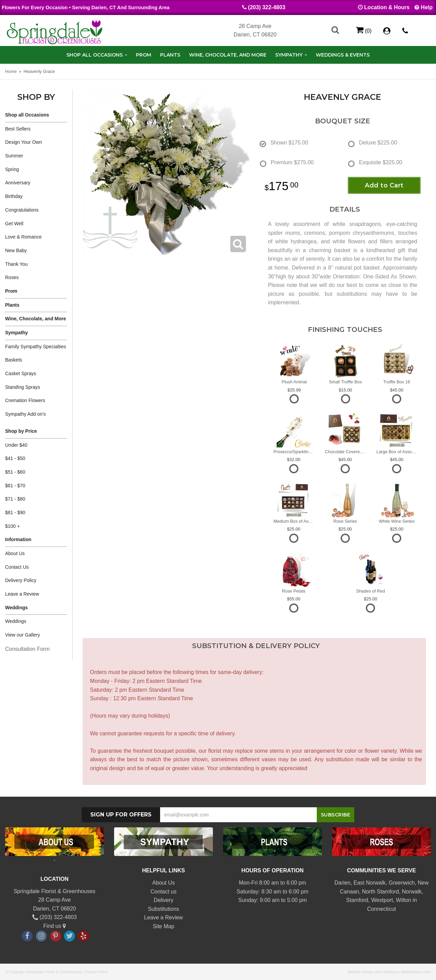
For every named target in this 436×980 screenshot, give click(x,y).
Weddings (17, 608)
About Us (15, 553)
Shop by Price (21, 431)
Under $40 (16, 445)
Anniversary (18, 183)
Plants (170, 55)
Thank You (16, 264)
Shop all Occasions (95, 55)
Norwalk (412, 892)
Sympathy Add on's (25, 414)
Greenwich (402, 883)
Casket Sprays (21, 373)
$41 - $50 (15, 458)
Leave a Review (22, 594)
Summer (14, 156)
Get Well (14, 224)
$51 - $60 (15, 472)
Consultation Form (27, 649)
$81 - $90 (15, 512)
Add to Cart (384, 185)
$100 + (12, 526)
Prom (144, 55)
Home (11, 71)
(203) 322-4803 (267, 7)
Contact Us (17, 567)
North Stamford (380, 892)
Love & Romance (23, 237)
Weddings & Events (343, 55)
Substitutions (163, 909)
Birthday (14, 196)
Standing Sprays (23, 387)
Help (427, 7)
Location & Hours (387, 7)
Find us (54, 926)
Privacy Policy (96, 972)
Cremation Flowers (25, 400)
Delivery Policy (21, 580)
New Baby (16, 250)
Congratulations (22, 210)
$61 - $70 (15, 486)
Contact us (163, 892)
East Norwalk (370, 883)
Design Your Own (24, 142)
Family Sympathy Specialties (36, 347)
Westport (382, 900)
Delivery (163, 900)
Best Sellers (18, 129)
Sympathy (289, 55)
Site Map (163, 926)
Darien (342, 883)
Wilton (404, 900)
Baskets (14, 360)
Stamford (357, 900)
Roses (12, 277)
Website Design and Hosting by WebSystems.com (389, 972)
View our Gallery (22, 635)
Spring (12, 169)
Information (18, 539)
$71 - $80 (15, 499)
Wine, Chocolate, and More (228, 55)
